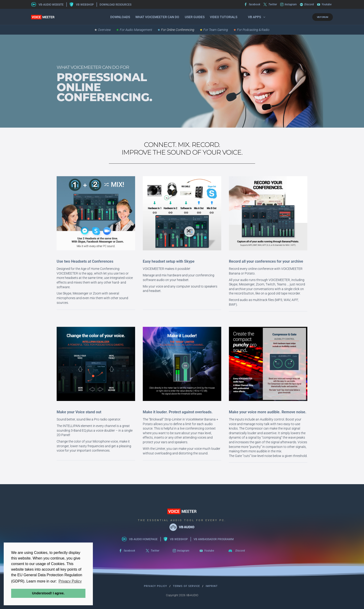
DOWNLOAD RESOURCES (115, 5)
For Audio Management (134, 30)
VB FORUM (323, 17)
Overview (102, 30)
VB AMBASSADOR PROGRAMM (214, 539)
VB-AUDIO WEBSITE (51, 5)
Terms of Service (186, 586)
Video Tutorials (224, 17)
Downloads (120, 17)
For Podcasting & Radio (251, 30)
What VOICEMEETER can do (157, 17)
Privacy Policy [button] (70, 581)
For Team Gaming (214, 30)
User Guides (195, 17)
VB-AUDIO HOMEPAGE (143, 539)
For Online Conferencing (176, 30)
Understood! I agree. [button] (48, 593)
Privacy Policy (156, 586)
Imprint (212, 586)
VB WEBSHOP (85, 5)
